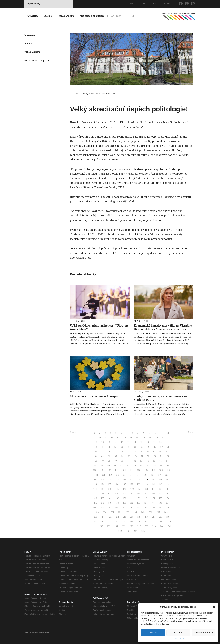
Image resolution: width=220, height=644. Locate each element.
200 (105, 512)
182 (131, 503)
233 (109, 526)
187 (168, 503)
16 (100, 437)
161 (139, 494)
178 (103, 503)
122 (96, 480)
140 (146, 484)
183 (139, 503)
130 (154, 480)
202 (120, 512)
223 (116, 522)
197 (161, 508)
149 (132, 489)
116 (131, 475)
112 (104, 475)
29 (103, 442)
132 (168, 480)
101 (102, 470)
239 (154, 526)
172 (139, 498)
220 (94, 522)
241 (169, 526)
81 (128, 461)
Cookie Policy (178, 639)
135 (110, 484)
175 (161, 498)
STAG (167, 4)
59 (141, 451)
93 (128, 466)
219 (168, 517)
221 (101, 522)
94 (135, 466)
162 (146, 494)
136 (117, 484)
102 (109, 470)
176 (168, 498)
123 (103, 480)
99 (168, 466)
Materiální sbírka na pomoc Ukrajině (94, 396)
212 (117, 517)
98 (161, 466)
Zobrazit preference (204, 632)
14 (168, 433)
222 (109, 522)
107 (146, 470)
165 (168, 494)
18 (112, 437)
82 (135, 461)
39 (167, 442)
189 (102, 508)
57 (128, 451)
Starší (190, 432)
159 (124, 494)
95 (141, 466)
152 (154, 489)
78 (109, 461)
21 (131, 437)
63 (167, 451)
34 (135, 442)
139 (139, 484)
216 (146, 517)
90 (108, 466)
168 (110, 498)
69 (129, 456)
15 (94, 437)
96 (148, 466)
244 (135, 531)
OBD (144, 4)
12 (156, 433)
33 (128, 442)
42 (109, 447)
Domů (76, 94)
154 (168, 489)
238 (146, 526)
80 (122, 461)
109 (161, 470)
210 (103, 517)
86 (161, 461)
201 (112, 512)
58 (135, 451)
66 (109, 456)
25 (157, 437)
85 (154, 461)
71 (142, 456)
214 (132, 517)
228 (154, 522)
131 (161, 480)
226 (139, 522)
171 (132, 498)
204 (135, 512)
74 (161, 456)
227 (146, 522)
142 (161, 484)
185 (153, 503)
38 (161, 442)
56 (122, 451)
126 (125, 480)
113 (110, 475)
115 (124, 475)
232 (101, 526)
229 (161, 522)
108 (154, 470)
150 (139, 489)
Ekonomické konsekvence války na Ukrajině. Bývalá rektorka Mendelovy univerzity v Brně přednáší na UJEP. (163, 329)
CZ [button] (133, 4)
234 (116, 526)
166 (95, 498)
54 (109, 451)
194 (139, 508)
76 (96, 461)
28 (96, 442)
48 (148, 447)
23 (144, 437)
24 (150, 437)
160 (131, 494)
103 (117, 470)
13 (162, 433)
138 (131, 484)
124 (110, 480)
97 (155, 466)
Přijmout (153, 632)
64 (96, 456)
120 (159, 475)
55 (115, 451)
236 (131, 526)
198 (168, 508)
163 (153, 494)
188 (95, 508)
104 (124, 470)
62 (161, 451)
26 (163, 437)
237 (139, 526)
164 (161, 494)
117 (138, 475)
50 (162, 447)
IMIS (155, 4)
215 (139, 517)
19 (118, 437)
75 (168, 456)
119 (152, 475)
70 (136, 456)
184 (146, 503)
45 (128, 447)
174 (153, 498)
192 (124, 508)
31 (116, 442)
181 (124, 503)
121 (166, 475)
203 (127, 512)
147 (117, 489)
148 (125, 489)
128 (139, 480)
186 (160, 503)
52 (96, 451)
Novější (73, 432)
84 (148, 461)
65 (102, 456)
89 (102, 466)
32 (122, 442)
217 (153, 517)
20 (125, 437)
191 (117, 508)
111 (97, 475)
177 (96, 503)
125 (117, 480)
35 (141, 442)
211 (110, 517)
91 (115, 466)
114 (117, 475)
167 (103, 498)
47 (142, 447)
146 (110, 489)
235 (124, 526)
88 (95, 466)
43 (115, 447)
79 (116, 461)
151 (147, 489)
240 (162, 526)
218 (161, 517)
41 (102, 447)
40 (96, 447)
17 (106, 437)
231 (94, 526)
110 (168, 470)
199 (97, 512)
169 (117, 498)
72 (148, 456)
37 (154, 442)
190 (109, 508)
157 (110, 494)
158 (117, 494)
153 (161, 489)
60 (148, 451)
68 (122, 456)
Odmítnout (178, 632)
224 (124, 522)
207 (158, 512)
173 (146, 498)
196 (153, 508)
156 (102, 494)
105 (132, 470)
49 (155, 447)
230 (169, 522)
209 (96, 517)
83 (141, 461)
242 (120, 531)
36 (148, 442)
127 (132, 480)
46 (135, 447)
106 (139, 470)
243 (128, 531)
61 (154, 451)
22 (137, 437)
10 (144, 433)
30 (109, 442)
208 (166, 512)
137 (124, 484)
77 (103, 461)
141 (153, 484)
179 (110, 503)
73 (155, 456)
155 (95, 494)
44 (122, 447)
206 (151, 512)
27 (170, 437)
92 (121, 466)
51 (168, 447)
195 (146, 508)
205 (143, 512)
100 (95, 470)
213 (124, 517)
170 (125, 498)
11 (150, 433)
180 (117, 503)
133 (95, 484)
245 (143, 531)
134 (103, 484)
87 (167, 461)
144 (95, 489)
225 (131, 522)
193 (131, 508)
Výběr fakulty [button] (49, 4)
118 (145, 475)
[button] (214, 607)
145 (103, 489)
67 (116, 456)
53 (102, 451)
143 (168, 484)
